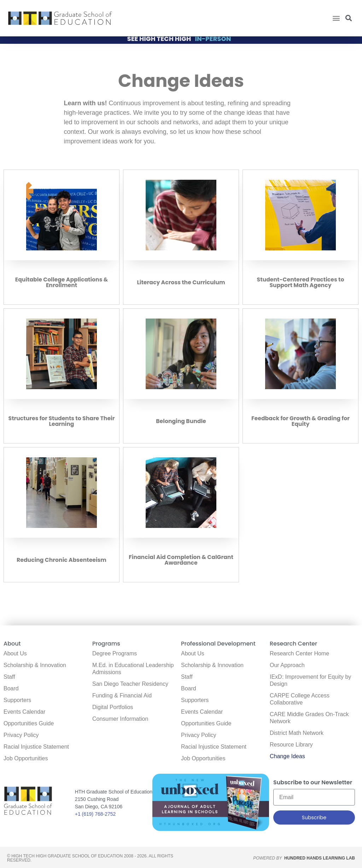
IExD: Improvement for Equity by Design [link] (310, 680)
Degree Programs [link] (115, 653)
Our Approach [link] (287, 665)
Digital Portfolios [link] (113, 707)
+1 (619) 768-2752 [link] (95, 814)
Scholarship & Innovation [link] (35, 665)
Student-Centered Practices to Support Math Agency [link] (301, 285)
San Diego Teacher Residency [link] (130, 684)
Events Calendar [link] (24, 712)
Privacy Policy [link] (21, 735)
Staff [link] (9, 677)
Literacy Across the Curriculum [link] (181, 285)
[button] (336, 18)
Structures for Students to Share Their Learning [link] (62, 424)
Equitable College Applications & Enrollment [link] (62, 285)
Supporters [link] (17, 700)
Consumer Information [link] (120, 719)
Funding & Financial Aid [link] (122, 695)
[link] (60, 18)
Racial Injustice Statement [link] (36, 747)
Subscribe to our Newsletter (313, 783)
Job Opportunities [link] (26, 758)
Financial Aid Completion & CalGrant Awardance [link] (181, 562)
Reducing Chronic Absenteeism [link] (62, 562)
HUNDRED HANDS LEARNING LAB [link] (320, 858)
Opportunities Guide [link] (29, 723)
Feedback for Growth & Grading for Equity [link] (300, 424)
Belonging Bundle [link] (181, 424)
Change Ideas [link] (287, 756)
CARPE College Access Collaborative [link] (300, 699)
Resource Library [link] (291, 745)
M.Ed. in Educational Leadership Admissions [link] (133, 669)
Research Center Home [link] (299, 653)
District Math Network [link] (297, 733)
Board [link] (11, 688)
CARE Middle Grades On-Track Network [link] (309, 718)
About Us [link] (15, 653)
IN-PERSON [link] (213, 41)
